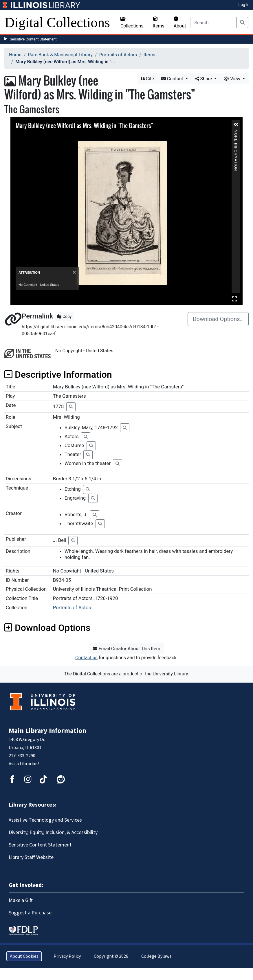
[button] (236, 125)
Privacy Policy (67, 956)
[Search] (213, 23)
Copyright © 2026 (111, 956)
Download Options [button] (47, 628)
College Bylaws (156, 956)
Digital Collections (57, 22)
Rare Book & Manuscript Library (60, 55)
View (233, 79)
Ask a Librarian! (24, 764)
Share (204, 79)
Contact (173, 79)
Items (159, 23)
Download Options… (218, 319)
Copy (64, 316)
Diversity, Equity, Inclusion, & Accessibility (53, 832)
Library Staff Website (31, 857)
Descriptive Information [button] (58, 375)
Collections (132, 23)
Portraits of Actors (118, 55)
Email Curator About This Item (126, 649)
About (180, 23)
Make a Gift (21, 900)
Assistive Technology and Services (45, 820)
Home (15, 55)
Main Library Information (47, 731)
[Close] (74, 272)
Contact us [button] (86, 658)
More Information (236, 132)
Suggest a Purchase (30, 913)
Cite (147, 79)
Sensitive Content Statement (33, 39)
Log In (244, 5)
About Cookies (24, 956)
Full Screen (234, 299)
